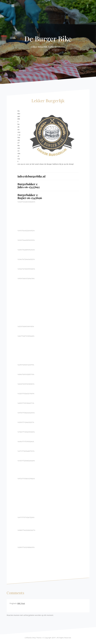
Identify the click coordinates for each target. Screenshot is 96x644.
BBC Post (21, 603)
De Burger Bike (48, 38)
